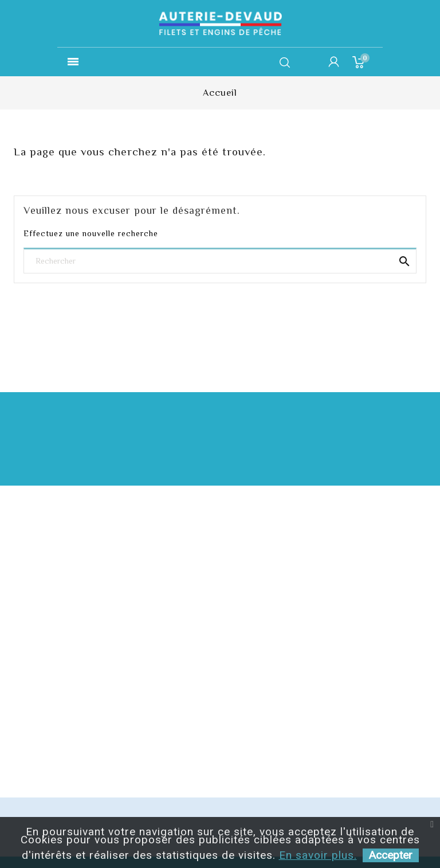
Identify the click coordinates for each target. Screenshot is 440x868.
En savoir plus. (318, 855)
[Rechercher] (220, 262)
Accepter (391, 855)
